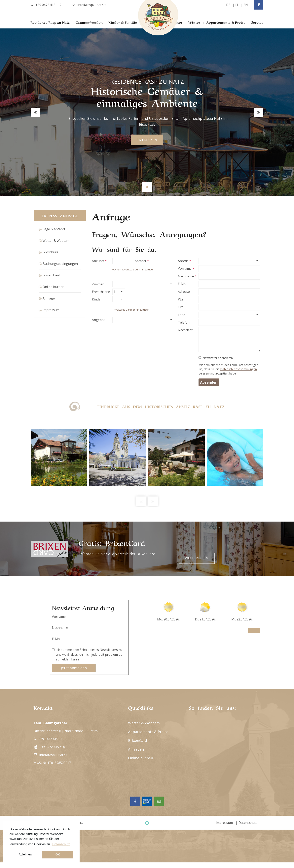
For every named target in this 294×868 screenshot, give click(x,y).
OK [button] (58, 854)
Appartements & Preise (226, 22)
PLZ (181, 299)
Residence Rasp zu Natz (50, 22)
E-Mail (183, 284)
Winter (194, 22)
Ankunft (98, 261)
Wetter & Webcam (56, 241)
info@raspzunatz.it (53, 755)
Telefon (184, 322)
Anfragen (136, 749)
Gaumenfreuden (89, 22)
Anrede (183, 261)
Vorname (185, 268)
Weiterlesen (240, 549)
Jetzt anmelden (74, 668)
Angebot (98, 320)
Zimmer (98, 284)
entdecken (147, 140)
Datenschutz (248, 823)
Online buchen (53, 287)
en (246, 5)
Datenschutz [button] (61, 844)
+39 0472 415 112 (51, 739)
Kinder (97, 299)
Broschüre (50, 252)
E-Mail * (58, 639)
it (237, 5)
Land (182, 315)
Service (257, 22)
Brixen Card (51, 275)
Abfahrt (140, 261)
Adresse (184, 292)
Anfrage (49, 298)
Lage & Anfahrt (54, 229)
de (228, 5)
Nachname (186, 276)
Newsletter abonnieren (218, 358)
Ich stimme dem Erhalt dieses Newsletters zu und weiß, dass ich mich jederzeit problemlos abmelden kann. (89, 654)
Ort (180, 307)
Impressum (51, 310)
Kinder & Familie (123, 22)
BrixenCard (138, 740)
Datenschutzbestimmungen (239, 369)
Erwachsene (101, 292)
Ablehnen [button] (25, 854)
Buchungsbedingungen (60, 264)
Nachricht (185, 330)
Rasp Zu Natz (158, 18)
